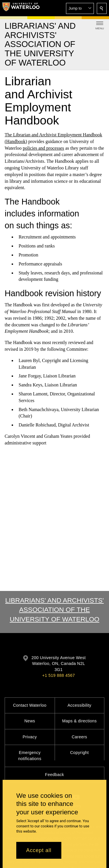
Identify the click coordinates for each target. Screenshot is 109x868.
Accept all (39, 850)
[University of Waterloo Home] (21, 8)
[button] (80, 8)
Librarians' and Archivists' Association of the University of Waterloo (54, 610)
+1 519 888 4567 (58, 675)
